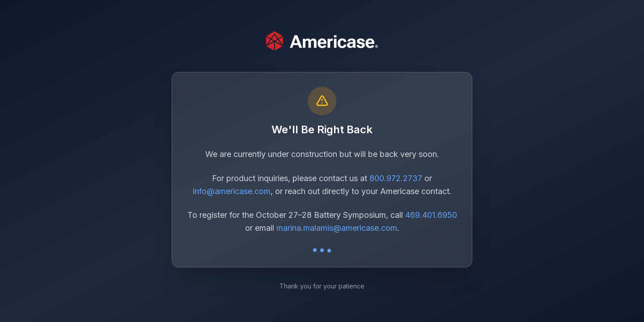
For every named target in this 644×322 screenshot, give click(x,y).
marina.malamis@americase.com (337, 228)
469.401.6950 (431, 215)
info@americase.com (232, 191)
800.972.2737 (396, 178)
